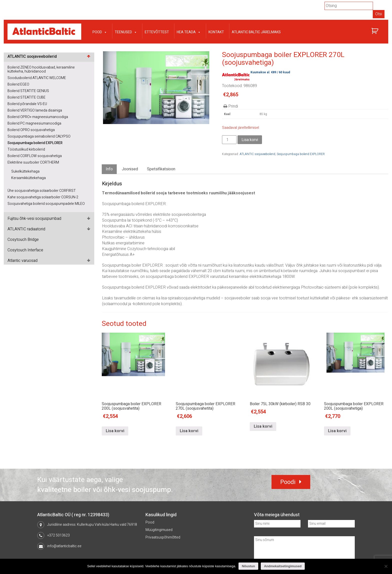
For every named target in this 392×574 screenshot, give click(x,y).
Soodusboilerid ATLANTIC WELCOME (37, 78)
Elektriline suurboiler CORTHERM (33, 162)
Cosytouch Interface (25, 250)
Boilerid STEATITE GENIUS (28, 91)
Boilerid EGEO (18, 84)
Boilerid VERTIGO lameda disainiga (35, 110)
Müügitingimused (159, 530)
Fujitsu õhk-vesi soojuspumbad (34, 219)
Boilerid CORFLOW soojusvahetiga (35, 156)
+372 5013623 (58, 535)
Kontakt (216, 32)
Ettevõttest (157, 32)
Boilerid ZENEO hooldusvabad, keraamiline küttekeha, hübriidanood (41, 69)
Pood (100, 32)
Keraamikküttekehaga (28, 178)
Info (109, 169)
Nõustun (248, 566)
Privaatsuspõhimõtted (163, 537)
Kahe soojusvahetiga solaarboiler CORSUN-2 (43, 197)
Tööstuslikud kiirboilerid (26, 149)
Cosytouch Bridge (23, 240)
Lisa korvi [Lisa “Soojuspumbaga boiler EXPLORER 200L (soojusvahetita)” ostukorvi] (115, 431)
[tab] (109, 169)
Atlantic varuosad (22, 261)
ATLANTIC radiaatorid (26, 229)
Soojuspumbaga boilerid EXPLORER (35, 143)
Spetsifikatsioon (161, 169)
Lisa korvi (250, 140)
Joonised (130, 169)
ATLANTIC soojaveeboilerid (32, 57)
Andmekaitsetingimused (283, 566)
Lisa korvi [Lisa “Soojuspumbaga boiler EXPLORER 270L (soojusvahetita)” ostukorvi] (189, 431)
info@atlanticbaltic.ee (64, 546)
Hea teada (189, 32)
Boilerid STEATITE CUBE (26, 97)
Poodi (288, 482)
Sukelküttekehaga (25, 171)
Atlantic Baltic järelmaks (256, 32)
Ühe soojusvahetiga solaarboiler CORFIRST (42, 191)
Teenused (126, 32)
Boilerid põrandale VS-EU (27, 104)
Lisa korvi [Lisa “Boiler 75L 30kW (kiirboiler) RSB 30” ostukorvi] (263, 426)
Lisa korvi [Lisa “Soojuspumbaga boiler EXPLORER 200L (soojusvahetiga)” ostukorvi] (337, 431)
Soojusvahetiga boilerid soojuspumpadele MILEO (46, 204)
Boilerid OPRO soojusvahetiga (31, 130)
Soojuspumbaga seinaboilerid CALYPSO (39, 136)
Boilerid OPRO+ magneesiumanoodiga (38, 117)
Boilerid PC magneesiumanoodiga (34, 123)
